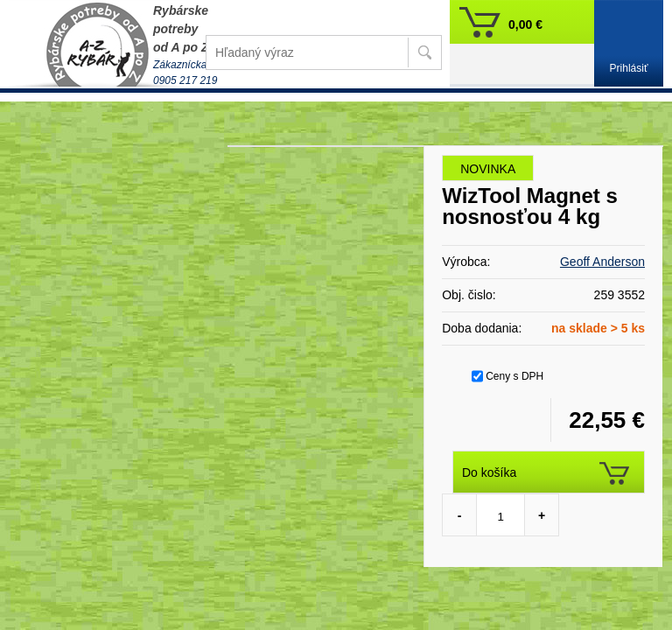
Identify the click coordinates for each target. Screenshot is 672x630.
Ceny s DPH (514, 376)
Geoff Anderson (602, 262)
